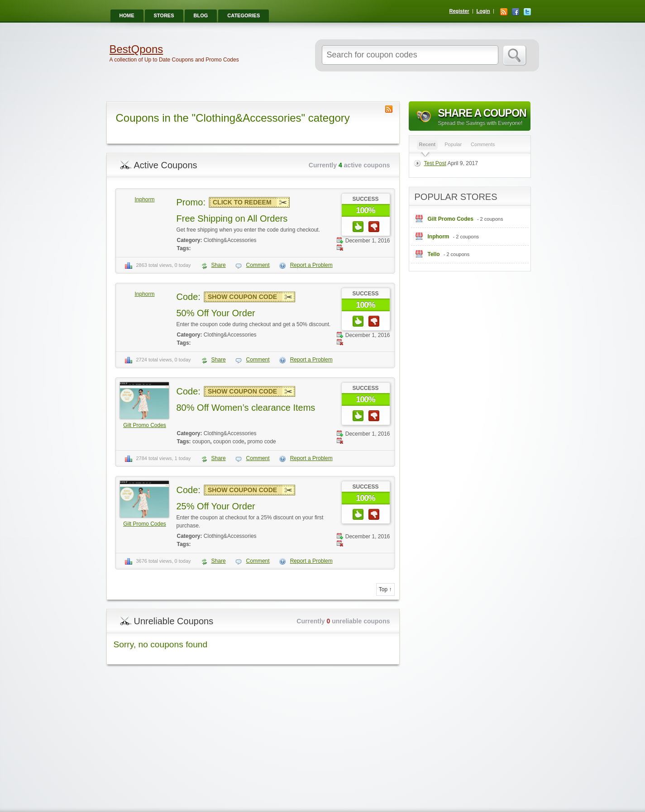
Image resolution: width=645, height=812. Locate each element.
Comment (258, 265)
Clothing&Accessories (230, 240)
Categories (244, 15)
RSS (504, 12)
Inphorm (144, 199)
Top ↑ (385, 589)
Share (219, 265)
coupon (201, 442)
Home (127, 15)
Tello (434, 254)
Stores (164, 15)
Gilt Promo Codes (145, 425)
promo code (261, 442)
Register (459, 11)
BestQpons (136, 49)
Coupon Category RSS (389, 109)
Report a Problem (311, 265)
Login (483, 11)
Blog (201, 15)
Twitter (527, 12)
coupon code (229, 442)
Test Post (435, 163)
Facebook (516, 12)
